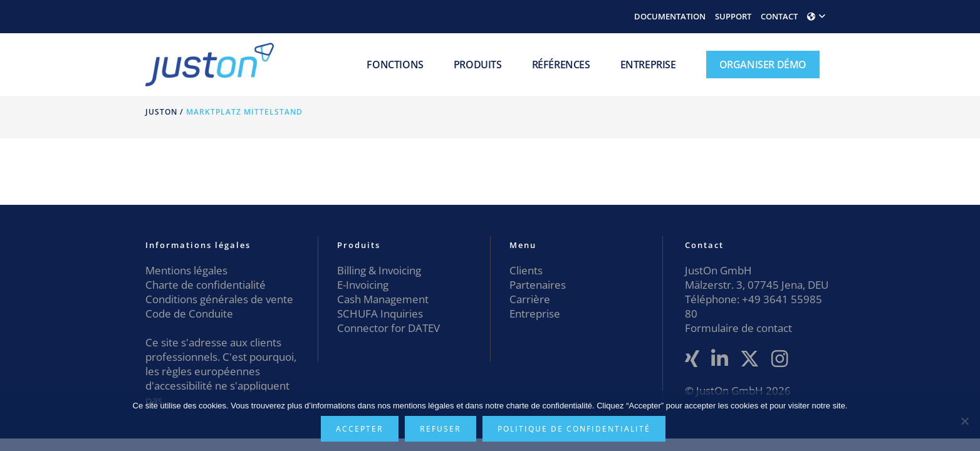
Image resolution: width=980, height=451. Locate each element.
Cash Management (383, 299)
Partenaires (538, 285)
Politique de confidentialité (574, 429)
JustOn (161, 112)
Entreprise (535, 314)
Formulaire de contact (738, 328)
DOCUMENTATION (670, 16)
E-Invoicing (363, 285)
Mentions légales (186, 270)
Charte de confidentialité (206, 285)
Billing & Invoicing (379, 270)
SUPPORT (733, 16)
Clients (526, 270)
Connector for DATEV (388, 328)
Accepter (360, 429)
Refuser (440, 429)
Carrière (530, 299)
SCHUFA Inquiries (380, 314)
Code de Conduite (189, 314)
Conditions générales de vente (219, 299)
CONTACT (779, 16)
